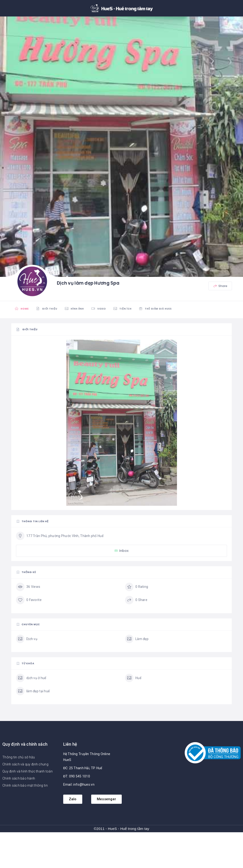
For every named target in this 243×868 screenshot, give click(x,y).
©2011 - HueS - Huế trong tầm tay (121, 829)
